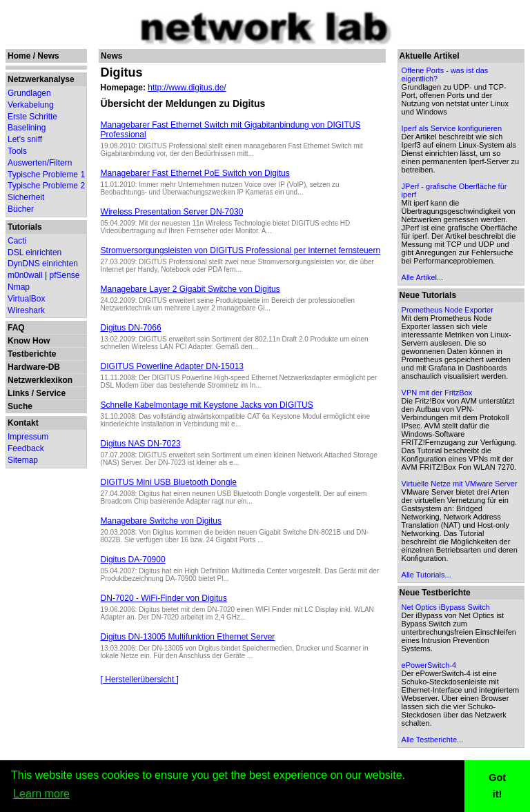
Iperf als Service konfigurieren (452, 128)
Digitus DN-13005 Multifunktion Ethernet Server (188, 637)
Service (51, 393)
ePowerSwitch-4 (429, 665)
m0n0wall (25, 275)
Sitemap (23, 460)
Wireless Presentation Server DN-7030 (172, 212)
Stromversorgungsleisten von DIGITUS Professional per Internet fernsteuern (241, 250)
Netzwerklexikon (40, 380)
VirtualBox (26, 299)
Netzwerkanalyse (41, 79)
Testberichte (32, 354)
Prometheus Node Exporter (448, 310)
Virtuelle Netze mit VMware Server (460, 484)
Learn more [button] (41, 794)
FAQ (16, 328)
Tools (17, 151)
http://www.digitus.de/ (187, 88)
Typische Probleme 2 (46, 186)
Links (18, 393)
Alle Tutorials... (426, 575)
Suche (20, 406)
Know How (29, 341)
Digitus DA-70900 (133, 560)
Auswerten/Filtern (40, 163)
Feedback (26, 448)
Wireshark (26, 310)
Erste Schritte (32, 117)
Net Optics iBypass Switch (446, 607)
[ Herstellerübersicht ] (140, 680)
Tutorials (25, 227)
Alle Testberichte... (433, 740)
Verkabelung (31, 105)
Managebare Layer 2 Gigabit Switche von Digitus (190, 289)
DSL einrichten (35, 252)
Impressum (28, 437)
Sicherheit (26, 197)
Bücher (21, 209)
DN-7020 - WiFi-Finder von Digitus (164, 598)
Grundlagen (29, 93)
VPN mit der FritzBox (437, 393)
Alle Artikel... (423, 277)
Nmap (19, 287)
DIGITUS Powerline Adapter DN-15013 (172, 366)
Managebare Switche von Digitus (161, 521)
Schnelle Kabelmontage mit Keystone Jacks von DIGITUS (207, 405)
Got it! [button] (497, 786)
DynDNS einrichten (43, 264)
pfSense (65, 275)
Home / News (33, 56)
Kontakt (23, 423)
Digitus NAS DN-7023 (141, 444)
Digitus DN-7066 (131, 328)
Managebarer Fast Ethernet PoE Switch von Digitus (195, 173)
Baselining (27, 128)
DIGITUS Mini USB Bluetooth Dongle (169, 482)
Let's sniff (25, 139)
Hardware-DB (34, 367)
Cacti (17, 241)
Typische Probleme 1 (46, 175)
